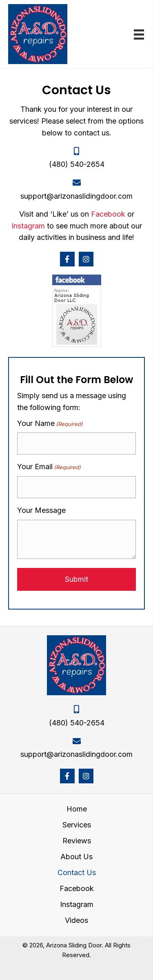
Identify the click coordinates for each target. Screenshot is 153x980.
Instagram (28, 226)
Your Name (50, 424)
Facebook (108, 214)
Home (77, 809)
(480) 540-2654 (77, 164)
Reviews (77, 841)
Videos (76, 920)
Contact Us (77, 873)
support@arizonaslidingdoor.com (76, 196)
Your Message (41, 510)
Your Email (49, 467)
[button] (67, 259)
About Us (76, 857)
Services (77, 825)
